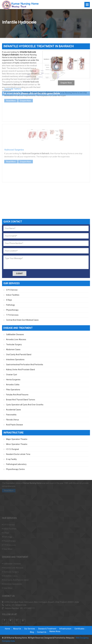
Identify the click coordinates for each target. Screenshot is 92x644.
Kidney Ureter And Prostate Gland (20, 370)
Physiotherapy (12, 310)
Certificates (79, 629)
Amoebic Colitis (13, 385)
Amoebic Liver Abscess (16, 339)
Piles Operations (13, 390)
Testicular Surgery (14, 344)
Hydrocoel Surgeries (14, 126)
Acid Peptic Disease (15, 425)
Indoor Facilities (13, 295)
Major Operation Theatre (17, 439)
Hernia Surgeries (13, 380)
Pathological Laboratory (16, 464)
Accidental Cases (14, 410)
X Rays (9, 300)
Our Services (30, 629)
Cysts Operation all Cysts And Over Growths (25, 405)
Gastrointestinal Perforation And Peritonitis (25, 365)
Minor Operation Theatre (17, 444)
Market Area (55, 631)
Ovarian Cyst (12, 375)
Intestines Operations (15, 360)
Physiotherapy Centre (15, 469)
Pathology (10, 305)
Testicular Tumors (13, 65)
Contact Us (42, 632)
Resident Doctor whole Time (18, 454)
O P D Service (12, 290)
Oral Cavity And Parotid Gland (19, 355)
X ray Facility (11, 459)
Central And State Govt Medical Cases (22, 320)
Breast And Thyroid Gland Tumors (21, 400)
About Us (17, 629)
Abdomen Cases (13, 349)
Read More (11, 77)
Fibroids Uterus (13, 420)
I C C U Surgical (12, 449)
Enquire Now (25, 77)
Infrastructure (65, 629)
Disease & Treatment (47, 629)
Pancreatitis (11, 415)
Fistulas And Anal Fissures (17, 395)
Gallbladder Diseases (15, 334)
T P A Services (12, 315)
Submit (20, 274)
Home (7, 629)
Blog (32, 632)
